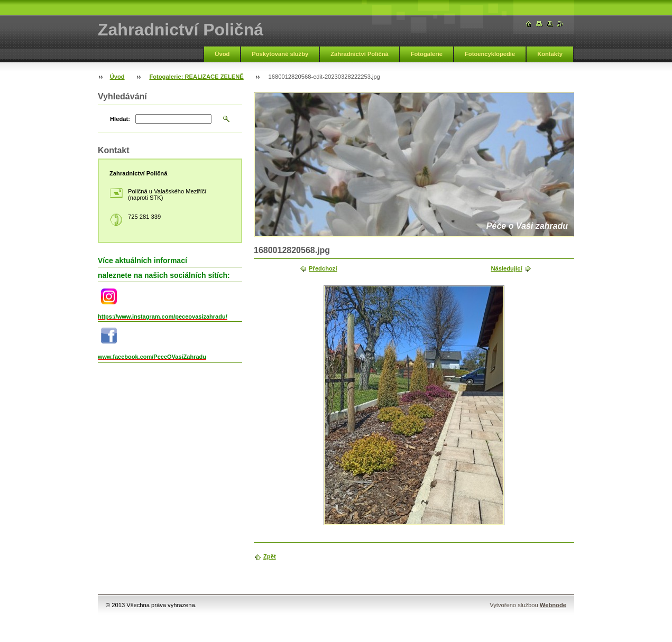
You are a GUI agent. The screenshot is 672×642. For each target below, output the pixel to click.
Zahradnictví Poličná (359, 54)
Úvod (222, 54)
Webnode (553, 605)
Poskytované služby (280, 54)
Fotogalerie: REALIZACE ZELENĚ (196, 77)
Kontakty (550, 54)
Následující (506, 268)
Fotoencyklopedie (490, 54)
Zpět (270, 556)
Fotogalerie (427, 54)
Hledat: (120, 119)
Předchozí (323, 268)
